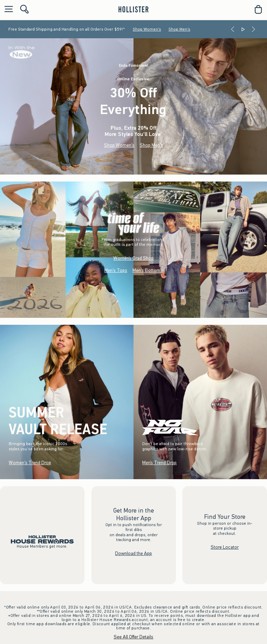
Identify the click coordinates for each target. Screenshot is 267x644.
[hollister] (133, 9)
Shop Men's (179, 29)
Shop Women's (147, 29)
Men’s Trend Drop (159, 463)
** (162, 133)
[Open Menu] (7, 10)
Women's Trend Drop (30, 463)
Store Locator (225, 547)
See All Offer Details (133, 637)
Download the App (133, 553)
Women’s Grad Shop (133, 258)
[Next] (253, 29)
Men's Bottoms (148, 270)
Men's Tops (116, 270)
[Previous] (233, 29)
